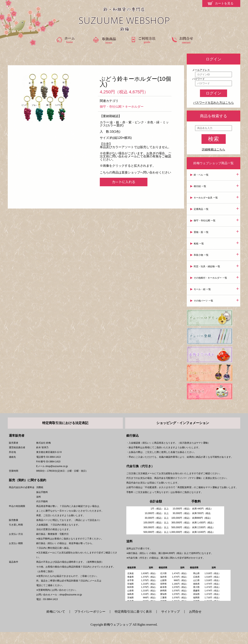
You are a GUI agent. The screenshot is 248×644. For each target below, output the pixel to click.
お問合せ (195, 624)
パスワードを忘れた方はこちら (214, 103)
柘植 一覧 (199, 241)
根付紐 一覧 (201, 186)
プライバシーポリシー (90, 624)
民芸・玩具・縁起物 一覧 (208, 263)
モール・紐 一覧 (203, 285)
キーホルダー (134, 107)
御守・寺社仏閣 (111, 107)
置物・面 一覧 (202, 230)
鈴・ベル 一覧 (202, 175)
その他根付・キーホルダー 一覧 (211, 274)
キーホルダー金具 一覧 (206, 197)
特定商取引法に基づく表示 (133, 624)
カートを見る (224, 3)
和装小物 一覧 (202, 252)
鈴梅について (57, 624)
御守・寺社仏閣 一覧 (205, 219)
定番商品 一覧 (202, 208)
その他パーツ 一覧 (204, 296)
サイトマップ (170, 624)
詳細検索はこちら (214, 149)
